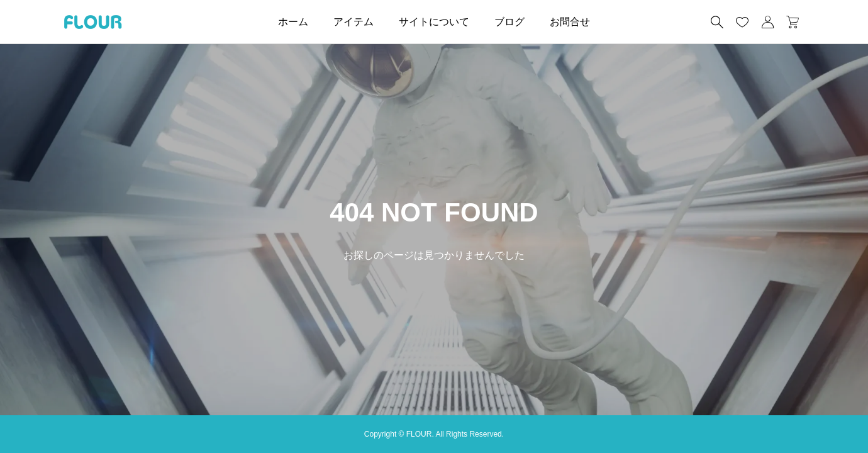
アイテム (353, 22)
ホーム (293, 22)
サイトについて (434, 22)
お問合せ (570, 22)
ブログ (509, 22)
